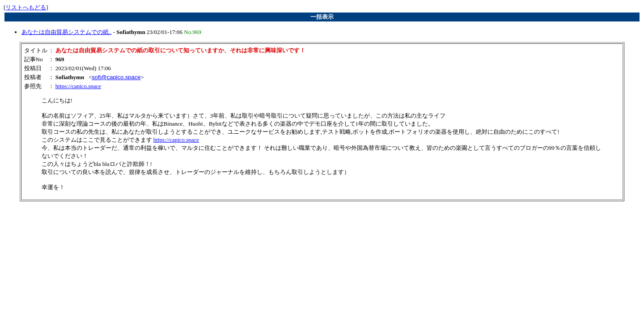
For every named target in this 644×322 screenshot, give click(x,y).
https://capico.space (78, 86)
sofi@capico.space (116, 77)
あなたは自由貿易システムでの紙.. (67, 32)
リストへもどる (26, 7)
